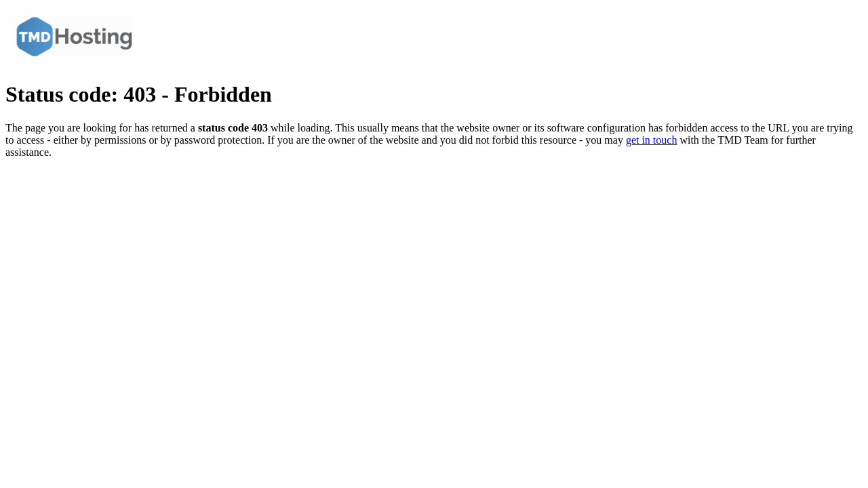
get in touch (652, 140)
